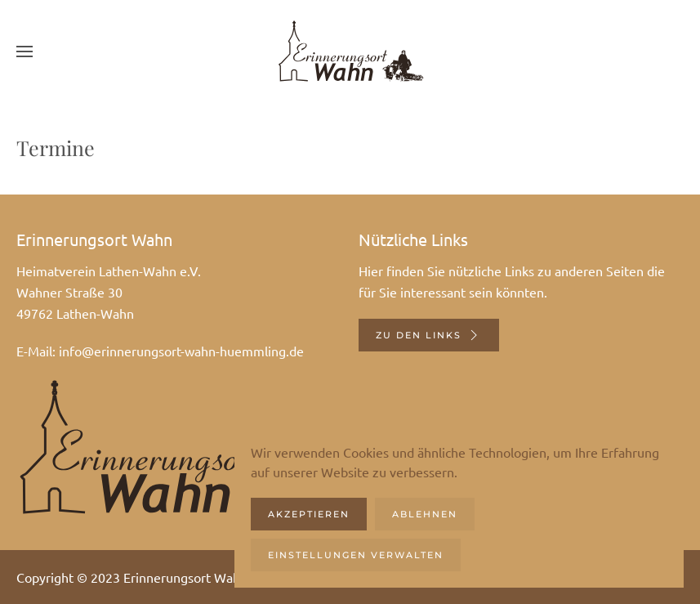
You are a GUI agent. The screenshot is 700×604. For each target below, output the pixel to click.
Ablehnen (425, 514)
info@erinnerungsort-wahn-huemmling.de (181, 351)
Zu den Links (429, 335)
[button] (25, 51)
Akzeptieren (309, 514)
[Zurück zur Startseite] (350, 51)
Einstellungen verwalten (356, 555)
